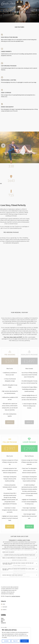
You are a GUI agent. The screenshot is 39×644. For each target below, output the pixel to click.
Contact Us (3, 623)
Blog (2, 621)
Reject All (15, 641)
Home (2, 618)
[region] (15, 636)
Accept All (24, 641)
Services (3, 620)
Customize (6, 641)
